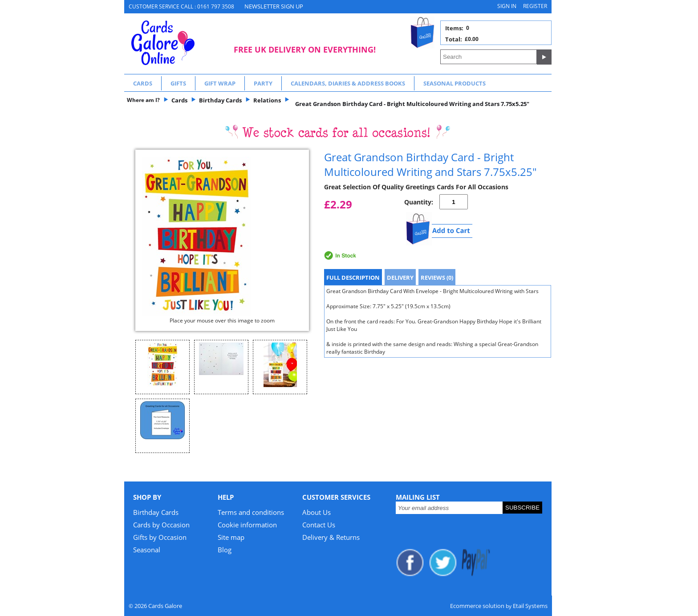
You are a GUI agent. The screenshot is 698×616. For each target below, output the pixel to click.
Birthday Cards (156, 512)
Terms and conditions (251, 512)
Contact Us (319, 525)
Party (263, 83)
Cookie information (247, 525)
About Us (317, 512)
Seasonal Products (455, 83)
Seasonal (147, 550)
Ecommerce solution (477, 606)
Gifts (178, 83)
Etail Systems (530, 606)
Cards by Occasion (161, 525)
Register (535, 6)
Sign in (507, 6)
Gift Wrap (220, 83)
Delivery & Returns (331, 537)
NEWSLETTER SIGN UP (274, 6)
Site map (231, 537)
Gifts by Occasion (160, 537)
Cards (143, 83)
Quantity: (419, 202)
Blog (225, 550)
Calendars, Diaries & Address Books (348, 83)
